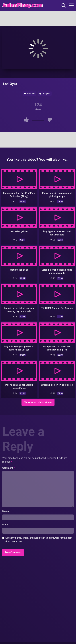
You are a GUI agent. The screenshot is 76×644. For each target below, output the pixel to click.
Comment (9, 468)
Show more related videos (38, 402)
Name (6, 511)
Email (5, 525)
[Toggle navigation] (71, 5)
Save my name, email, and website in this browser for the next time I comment (39, 540)
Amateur (30, 94)
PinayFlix (45, 94)
